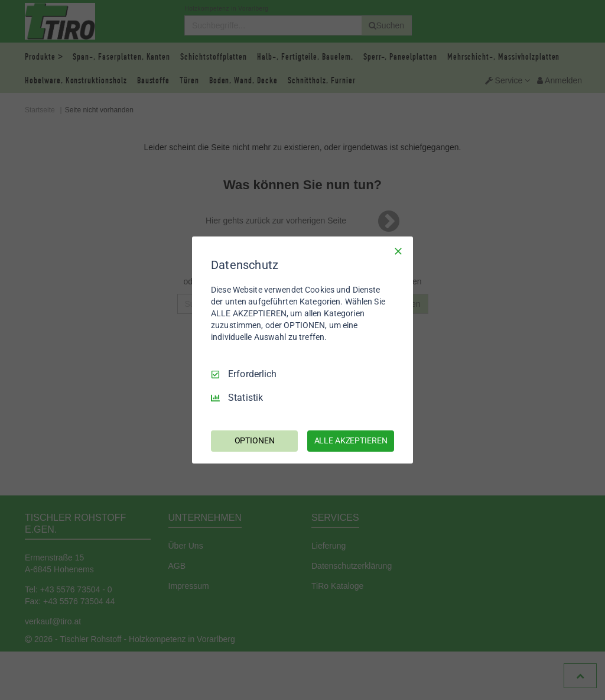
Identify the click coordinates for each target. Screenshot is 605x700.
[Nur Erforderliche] (398, 251)
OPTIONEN (255, 440)
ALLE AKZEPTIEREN (351, 440)
